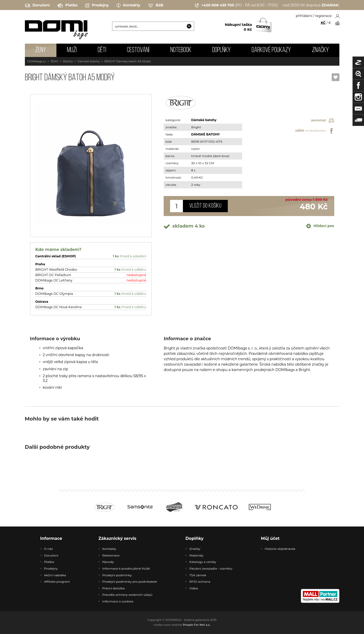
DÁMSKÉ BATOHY (205, 134)
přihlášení (304, 16)
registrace (323, 16)
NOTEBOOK (181, 50)
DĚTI (102, 50)
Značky (320, 50)
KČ (323, 23)
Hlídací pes (320, 226)
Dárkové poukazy (271, 50)
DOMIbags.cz (37, 61)
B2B (156, 5)
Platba (67, 5)
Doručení (37, 5)
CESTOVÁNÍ (138, 50)
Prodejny (97, 5)
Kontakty (128, 5)
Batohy (68, 61)
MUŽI (72, 50)
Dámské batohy (89, 61)
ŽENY (41, 50)
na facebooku (315, 131)
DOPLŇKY (221, 50)
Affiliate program (57, 582)
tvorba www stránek (182, 625)
